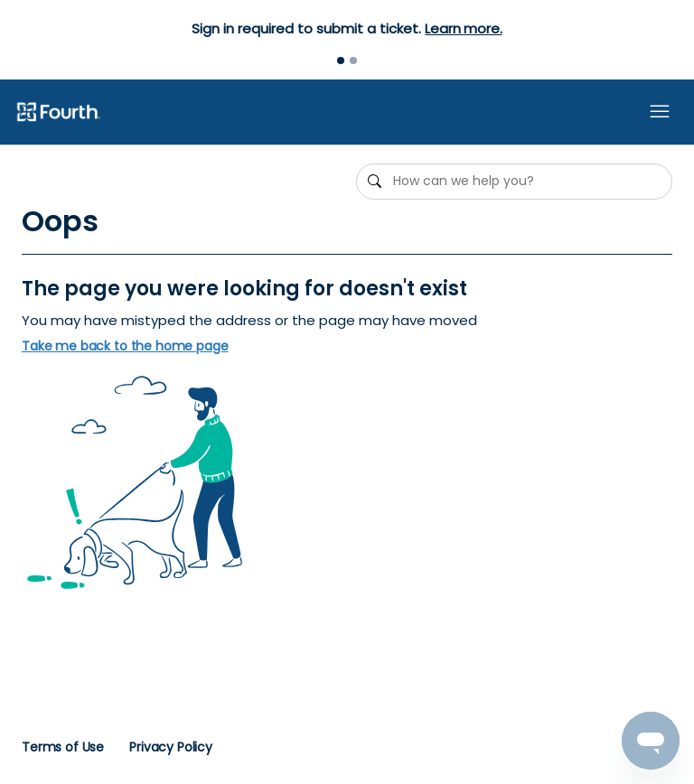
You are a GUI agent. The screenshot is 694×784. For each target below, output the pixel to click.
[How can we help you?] (514, 182)
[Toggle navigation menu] (660, 112)
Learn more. (463, 28)
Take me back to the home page (125, 346)
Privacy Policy (171, 747)
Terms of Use (63, 747)
